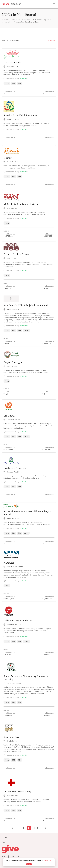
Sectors (5, 838)
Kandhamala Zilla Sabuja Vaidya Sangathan (27, 306)
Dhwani (8, 158)
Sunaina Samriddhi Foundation (21, 115)
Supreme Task (11, 737)
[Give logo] (29, 849)
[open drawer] (54, 4)
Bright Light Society (15, 468)
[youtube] (3, 857)
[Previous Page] (14, 828)
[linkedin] (13, 857)
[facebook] (8, 857)
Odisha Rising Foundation (18, 621)
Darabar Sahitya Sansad (17, 254)
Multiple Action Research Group (21, 204)
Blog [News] (3, 842)
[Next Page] (44, 828)
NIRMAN (9, 563)
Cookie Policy (48, 860)
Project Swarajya (13, 362)
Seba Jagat (9, 416)
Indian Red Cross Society (17, 792)
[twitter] (19, 857)
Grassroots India (13, 63)
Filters (51, 40)
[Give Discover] (11, 4)
